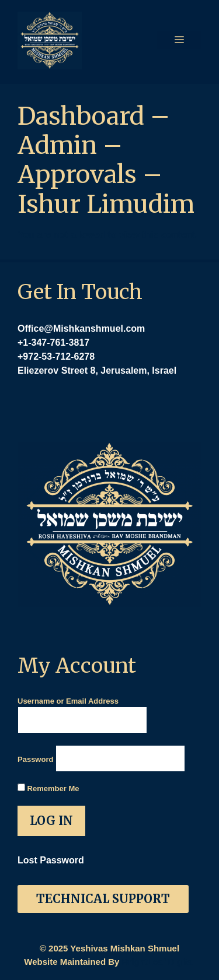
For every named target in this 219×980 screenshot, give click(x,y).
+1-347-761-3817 (53, 343)
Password (35, 759)
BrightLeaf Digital (159, 962)
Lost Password (51, 860)
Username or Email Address (68, 701)
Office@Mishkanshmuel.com (81, 329)
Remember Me (48, 788)
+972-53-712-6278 (56, 356)
